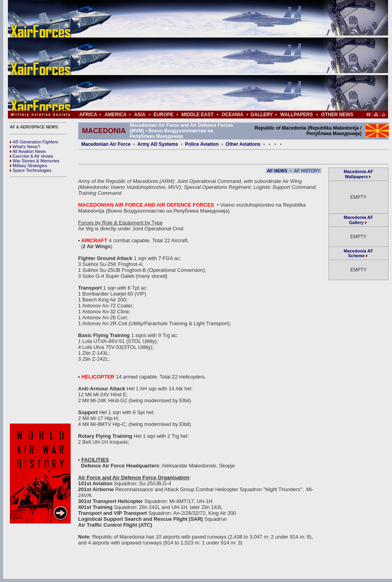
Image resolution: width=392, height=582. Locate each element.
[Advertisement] (221, 55)
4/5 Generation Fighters (35, 142)
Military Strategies (28, 166)
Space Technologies (31, 170)
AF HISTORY (307, 171)
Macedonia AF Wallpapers (358, 174)
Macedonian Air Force (106, 144)
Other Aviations (243, 144)
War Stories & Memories (35, 161)
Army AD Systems (158, 144)
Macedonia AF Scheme (358, 253)
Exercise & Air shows (32, 156)
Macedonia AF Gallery (358, 220)
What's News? (25, 147)
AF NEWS (277, 171)
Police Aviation (202, 144)
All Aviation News (28, 151)
